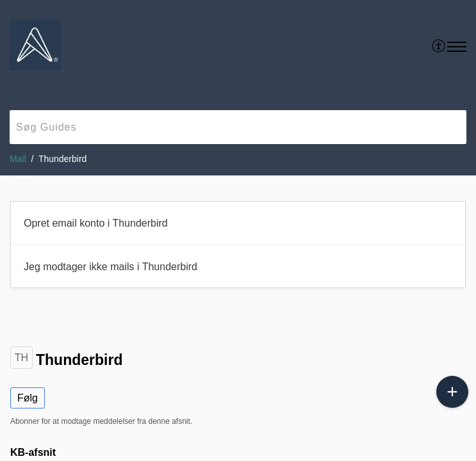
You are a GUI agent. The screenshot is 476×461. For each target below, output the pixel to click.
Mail (18, 159)
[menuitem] (439, 46)
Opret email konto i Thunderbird (96, 223)
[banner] (238, 88)
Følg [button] (28, 398)
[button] (457, 47)
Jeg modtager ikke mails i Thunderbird (111, 267)
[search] (238, 127)
